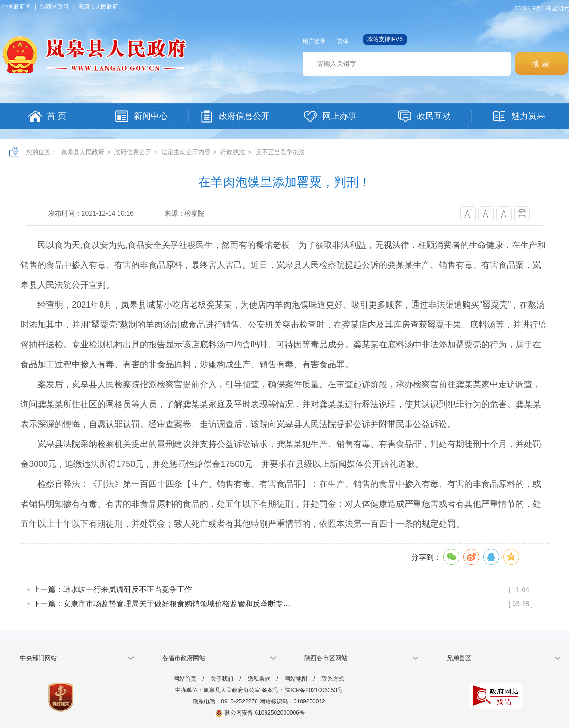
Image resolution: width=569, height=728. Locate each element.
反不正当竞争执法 (280, 152)
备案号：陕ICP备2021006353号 (302, 690)
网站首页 (185, 679)
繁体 (343, 41)
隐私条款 (259, 679)
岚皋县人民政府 (83, 152)
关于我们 (222, 679)
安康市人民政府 (98, 7)
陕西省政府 (55, 7)
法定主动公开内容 (186, 152)
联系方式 (333, 679)
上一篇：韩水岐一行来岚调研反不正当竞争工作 (112, 589)
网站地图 (296, 679)
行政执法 (233, 152)
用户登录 (314, 41)
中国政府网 (17, 7)
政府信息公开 (133, 152)
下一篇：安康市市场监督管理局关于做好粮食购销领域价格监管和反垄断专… (162, 604)
